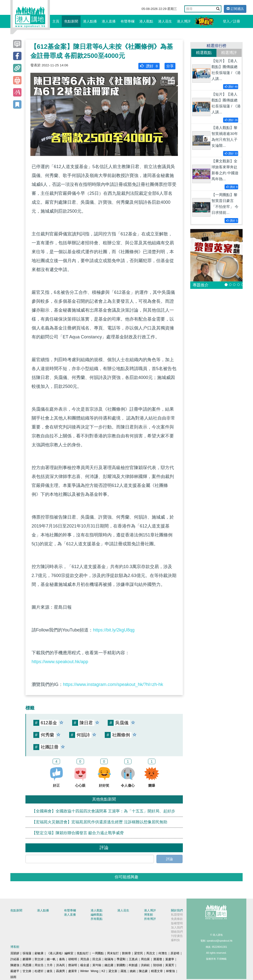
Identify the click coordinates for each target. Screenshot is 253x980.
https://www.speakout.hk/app (60, 662)
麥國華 (27, 959)
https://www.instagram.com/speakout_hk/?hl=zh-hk (113, 684)
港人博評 (184, 21)
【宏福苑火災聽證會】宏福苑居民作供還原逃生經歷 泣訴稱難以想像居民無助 (100, 822)
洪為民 (61, 965)
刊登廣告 (177, 936)
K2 (103, 971)
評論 (169, 859)
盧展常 (73, 971)
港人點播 (90, 21)
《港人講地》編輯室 (60, 953)
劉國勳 (121, 965)
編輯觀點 (97, 915)
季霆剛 (121, 959)
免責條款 (177, 919)
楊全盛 (85, 965)
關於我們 (177, 910)
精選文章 (157, 971)
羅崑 (124, 971)
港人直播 (109, 21)
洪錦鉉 (145, 965)
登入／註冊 (232, 21)
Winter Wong (89, 971)
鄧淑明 (73, 965)
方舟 (50, 965)
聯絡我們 (177, 932)
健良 (50, 971)
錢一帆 (51, 959)
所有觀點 (97, 919)
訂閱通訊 (235, 9)
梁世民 (139, 953)
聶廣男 (61, 971)
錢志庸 (109, 965)
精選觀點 (204, 53)
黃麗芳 (170, 965)
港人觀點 (146, 21)
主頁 (56, 21)
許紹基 (15, 959)
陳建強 (15, 965)
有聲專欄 (127, 21)
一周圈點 (98, 953)
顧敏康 (39, 953)
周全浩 (39, 965)
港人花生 (165, 21)
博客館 (148, 915)
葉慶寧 (170, 959)
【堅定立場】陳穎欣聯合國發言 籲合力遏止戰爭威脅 (78, 833)
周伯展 (145, 959)
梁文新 (113, 971)
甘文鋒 (27, 971)
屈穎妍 (15, 953)
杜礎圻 (39, 971)
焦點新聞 (71, 21)
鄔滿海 (109, 959)
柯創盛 (133, 965)
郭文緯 (39, 959)
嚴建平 (15, 971)
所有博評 (150, 919)
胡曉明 (73, 959)
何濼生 (163, 953)
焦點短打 (83, 953)
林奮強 (170, 971)
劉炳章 (126, 953)
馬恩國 (27, 965)
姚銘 (133, 971)
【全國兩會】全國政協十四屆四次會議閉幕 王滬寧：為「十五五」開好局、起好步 (104, 811)
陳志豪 (143, 971)
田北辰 (97, 959)
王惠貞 (133, 959)
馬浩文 (151, 953)
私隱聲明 (177, 915)
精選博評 (229, 53)
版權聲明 (177, 923)
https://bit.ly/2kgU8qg (114, 630)
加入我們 (177, 928)
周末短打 (113, 953)
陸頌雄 (158, 965)
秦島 (62, 959)
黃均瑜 (97, 965)
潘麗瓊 (158, 959)
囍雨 (13, 977)
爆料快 (175, 940)
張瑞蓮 (27, 953)
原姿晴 (175, 953)
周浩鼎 (85, 959)
